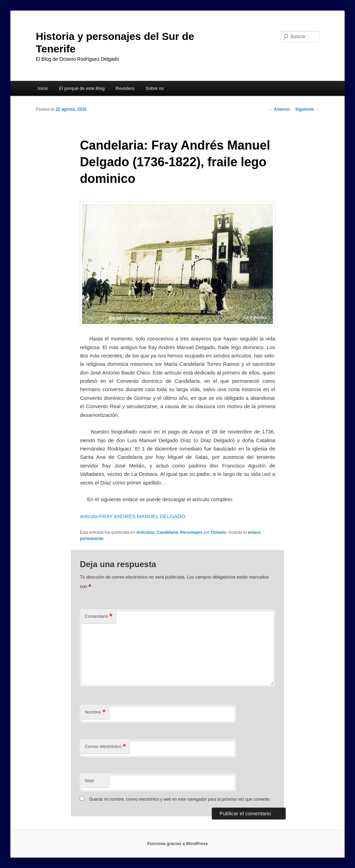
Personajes (191, 532)
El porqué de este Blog (82, 88)
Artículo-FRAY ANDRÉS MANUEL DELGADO (132, 516)
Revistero (125, 88)
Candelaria (167, 532)
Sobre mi (155, 88)
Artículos (145, 532)
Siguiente (307, 109)
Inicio (43, 88)
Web (89, 781)
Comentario (98, 617)
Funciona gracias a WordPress (177, 844)
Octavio (218, 532)
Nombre (95, 712)
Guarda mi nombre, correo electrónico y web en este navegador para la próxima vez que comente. (180, 799)
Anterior (279, 109)
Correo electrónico (105, 747)
